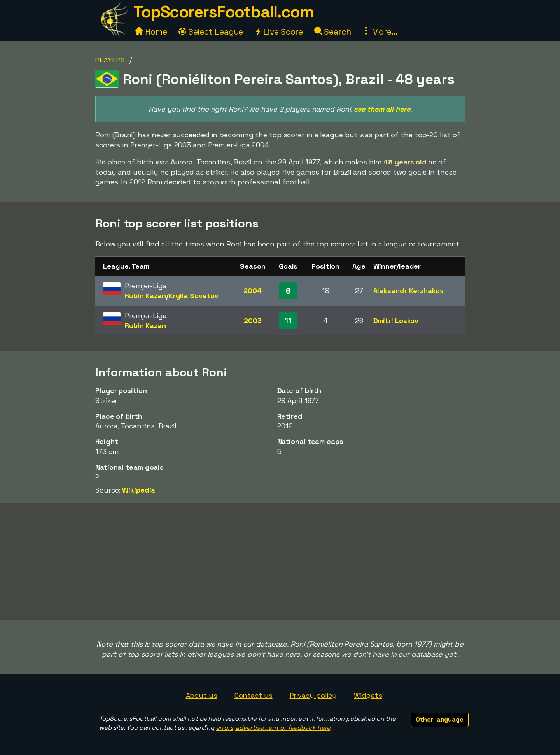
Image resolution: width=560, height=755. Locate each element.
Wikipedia (139, 490)
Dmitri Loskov (396, 321)
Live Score (279, 32)
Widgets (368, 695)
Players (110, 60)
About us (202, 695)
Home (151, 32)
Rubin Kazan (145, 296)
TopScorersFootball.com (223, 12)
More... (380, 32)
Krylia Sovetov (194, 296)
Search (332, 32)
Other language (440, 719)
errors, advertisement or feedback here (273, 728)
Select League (211, 32)
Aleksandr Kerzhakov (409, 291)
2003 (253, 321)
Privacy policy (313, 695)
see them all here (382, 109)
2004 (253, 291)
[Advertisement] (280, 561)
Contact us (254, 695)
